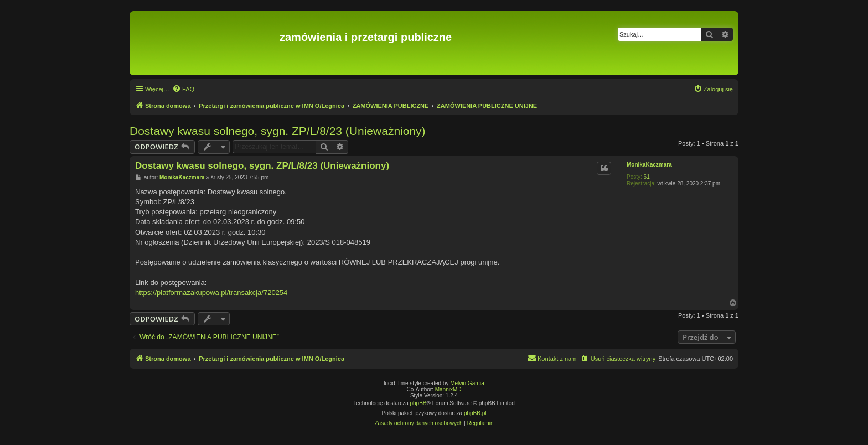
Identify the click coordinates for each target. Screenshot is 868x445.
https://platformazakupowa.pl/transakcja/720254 (211, 293)
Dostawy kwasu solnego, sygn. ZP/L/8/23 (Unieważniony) (278, 131)
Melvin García (467, 383)
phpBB (418, 403)
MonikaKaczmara (649, 165)
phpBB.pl (475, 413)
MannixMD (448, 389)
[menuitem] (183, 89)
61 (647, 177)
